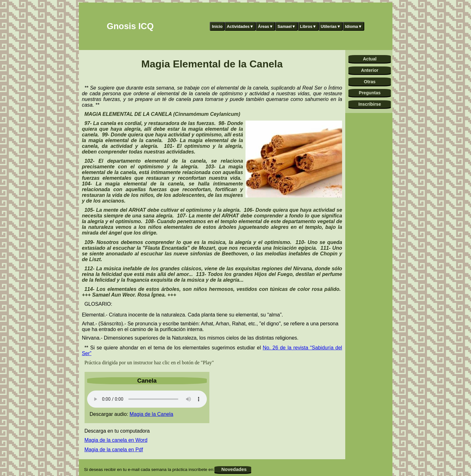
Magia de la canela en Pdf (114, 450)
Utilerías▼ (331, 26)
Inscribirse (370, 104)
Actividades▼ (240, 26)
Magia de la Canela (151, 414)
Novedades (234, 469)
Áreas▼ (265, 26)
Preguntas (370, 93)
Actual (370, 59)
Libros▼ (308, 26)
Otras (370, 82)
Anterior (370, 70)
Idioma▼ (353, 26)
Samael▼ (287, 26)
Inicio (217, 26)
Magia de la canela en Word (116, 440)
